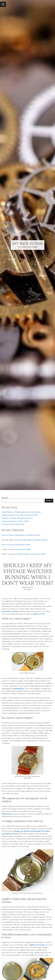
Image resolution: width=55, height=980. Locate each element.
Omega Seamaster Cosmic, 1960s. (16, 521)
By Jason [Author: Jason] (28, 590)
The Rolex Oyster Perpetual (13, 524)
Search (5, 498)
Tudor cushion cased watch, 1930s (31, 554)
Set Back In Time (28, 244)
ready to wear (38, 614)
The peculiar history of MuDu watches (25, 535)
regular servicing (37, 945)
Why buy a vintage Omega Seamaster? (17, 518)
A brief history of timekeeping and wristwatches (21, 512)
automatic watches (10, 611)
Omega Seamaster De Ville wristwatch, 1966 (20, 515)
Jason (4, 535)
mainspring (18, 688)
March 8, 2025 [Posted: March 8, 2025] (28, 587)
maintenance (7, 814)
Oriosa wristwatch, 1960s (20, 545)
